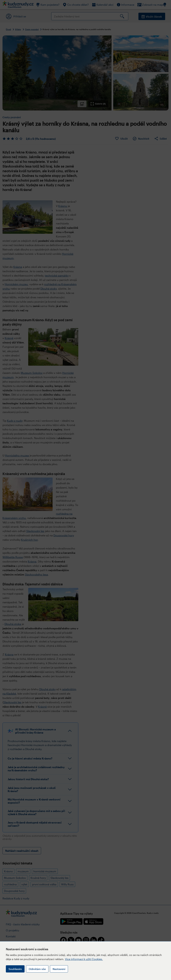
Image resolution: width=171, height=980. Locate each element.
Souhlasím (15, 969)
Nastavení (59, 969)
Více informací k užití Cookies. (84, 959)
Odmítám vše (37, 969)
